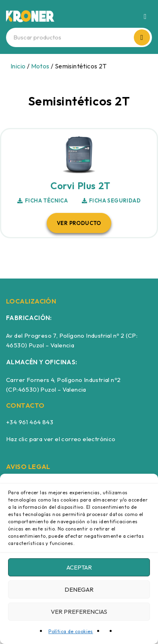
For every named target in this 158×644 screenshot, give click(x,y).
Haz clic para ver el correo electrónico (61, 439)
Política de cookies (71, 631)
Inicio (18, 66)
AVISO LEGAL (28, 466)
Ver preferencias (79, 612)
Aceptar (79, 567)
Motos (40, 66)
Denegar (79, 589)
